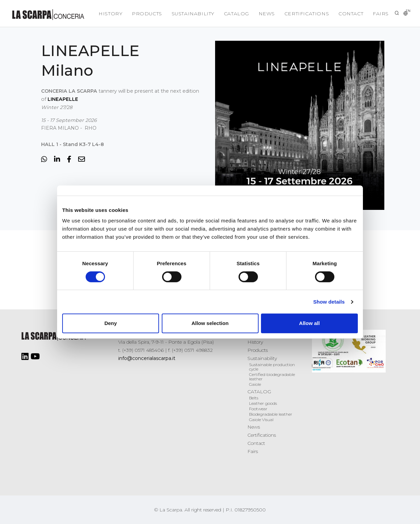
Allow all (309, 323)
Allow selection (210, 323)
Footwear (258, 409)
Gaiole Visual (261, 420)
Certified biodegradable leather (272, 377)
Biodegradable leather (271, 414)
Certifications (305, 14)
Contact (350, 14)
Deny (111, 323)
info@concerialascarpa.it (147, 358)
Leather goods (263, 403)
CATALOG (233, 14)
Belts (254, 398)
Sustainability (189, 14)
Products (142, 14)
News (264, 14)
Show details (329, 302)
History (105, 14)
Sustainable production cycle (272, 367)
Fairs (380, 14)
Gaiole (255, 384)
